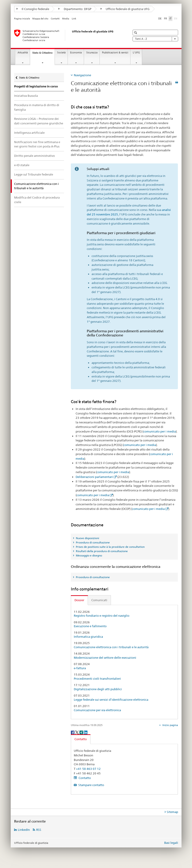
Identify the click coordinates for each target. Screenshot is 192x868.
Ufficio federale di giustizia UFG (125, 9)
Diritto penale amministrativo (35, 156)
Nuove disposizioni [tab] (87, 538)
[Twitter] (77, 732)
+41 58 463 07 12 (88, 769)
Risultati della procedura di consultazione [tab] (101, 551)
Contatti (55, 19)
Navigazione (82, 75)
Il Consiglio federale (33, 9)
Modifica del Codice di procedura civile (37, 200)
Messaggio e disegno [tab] (89, 555)
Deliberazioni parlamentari (94, 477)
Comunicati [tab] (99, 600)
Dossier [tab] (79, 600)
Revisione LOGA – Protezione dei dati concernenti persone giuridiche (39, 121)
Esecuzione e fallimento (90, 626)
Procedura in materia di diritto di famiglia (37, 107)
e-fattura (80, 668)
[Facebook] (73, 732)
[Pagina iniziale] (68, 35)
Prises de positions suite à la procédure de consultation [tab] (110, 547)
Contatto (84, 778)
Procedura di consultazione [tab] (92, 542)
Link (74, 19)
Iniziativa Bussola (26, 96)
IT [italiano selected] (170, 18)
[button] (136, 33)
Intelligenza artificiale (29, 133)
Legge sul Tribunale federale (34, 174)
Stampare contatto (91, 785)
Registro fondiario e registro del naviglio (102, 616)
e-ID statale (22, 165)
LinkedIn (24, 830)
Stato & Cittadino (44, 54)
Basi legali (171, 843)
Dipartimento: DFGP (75, 9)
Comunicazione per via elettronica (97, 710)
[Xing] (82, 732)
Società (61, 53)
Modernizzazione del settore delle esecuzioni (105, 658)
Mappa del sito (40, 19)
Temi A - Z (155, 39)
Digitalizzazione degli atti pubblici (98, 689)
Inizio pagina (170, 725)
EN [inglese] (176, 18)
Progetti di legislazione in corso (36, 86)
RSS (39, 830)
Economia (76, 53)
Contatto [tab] (81, 739)
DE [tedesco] (160, 18)
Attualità (23, 53)
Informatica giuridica (88, 637)
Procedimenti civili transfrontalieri (97, 679)
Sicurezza (92, 53)
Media (66, 19)
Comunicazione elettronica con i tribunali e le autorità (111, 647)
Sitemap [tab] (172, 812)
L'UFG (136, 53)
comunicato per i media (160, 431)
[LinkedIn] (86, 732)
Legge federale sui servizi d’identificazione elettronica (111, 700)
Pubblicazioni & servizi (115, 53)
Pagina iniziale (22, 19)
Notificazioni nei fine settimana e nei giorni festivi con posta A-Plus (37, 144)
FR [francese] (165, 18)
